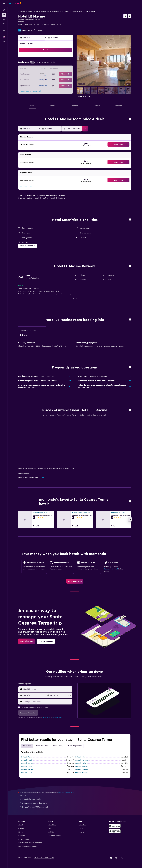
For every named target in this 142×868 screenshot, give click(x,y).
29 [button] (67, 80)
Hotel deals (22, 11)
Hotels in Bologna (82, 773)
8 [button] (67, 64)
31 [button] (41, 85)
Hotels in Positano (82, 763)
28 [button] (62, 80)
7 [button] (62, 64)
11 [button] (46, 69)
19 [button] (51, 74)
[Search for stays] (4, 15)
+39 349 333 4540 (26, 27)
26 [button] (51, 80)
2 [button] (35, 64)
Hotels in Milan (80, 757)
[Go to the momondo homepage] (15, 3)
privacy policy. (58, 717)
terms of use (47, 717)
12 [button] (51, 69)
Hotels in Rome (27, 757)
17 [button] (41, 74)
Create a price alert (111, 569)
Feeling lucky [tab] (58, 746)
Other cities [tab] (27, 746)
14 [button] (62, 69)
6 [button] (57, 64)
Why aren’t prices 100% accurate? (76, 807)
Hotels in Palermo (82, 769)
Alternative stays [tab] (42, 746)
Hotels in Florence (82, 760)
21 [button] (62, 74)
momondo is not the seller (76, 799)
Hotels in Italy (45, 11)
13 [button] (57, 69)
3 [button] (41, 64)
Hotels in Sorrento (82, 766)
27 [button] (57, 80)
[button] (4, 3)
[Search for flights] (4, 10)
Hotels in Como (27, 773)
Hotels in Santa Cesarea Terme (73, 11)
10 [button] (41, 69)
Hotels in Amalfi (27, 760)
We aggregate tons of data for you (76, 803)
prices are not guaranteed (66, 793)
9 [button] (35, 69)
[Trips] (4, 30)
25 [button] (46, 80)
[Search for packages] (4, 24)
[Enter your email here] (47, 702)
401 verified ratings (36, 30)
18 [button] (46, 74)
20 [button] (57, 74)
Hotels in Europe (33, 11)
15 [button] (67, 69)
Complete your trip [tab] (75, 746)
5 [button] (51, 64)
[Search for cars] (4, 20)
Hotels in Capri (27, 766)
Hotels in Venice (27, 763)
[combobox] (47, 689)
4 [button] (46, 64)
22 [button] (67, 74)
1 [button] (67, 58)
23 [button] (35, 80)
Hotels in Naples (27, 769)
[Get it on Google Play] (115, 826)
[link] (75, 581)
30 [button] (35, 85)
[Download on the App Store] (115, 831)
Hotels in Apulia (57, 11)
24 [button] (41, 80)
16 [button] (35, 74)
